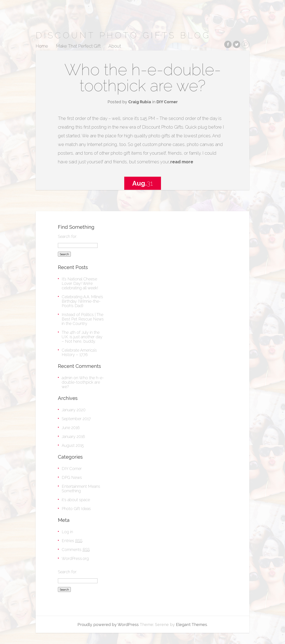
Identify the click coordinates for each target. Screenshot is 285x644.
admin (67, 378)
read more (182, 162)
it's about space (76, 500)
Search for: (67, 236)
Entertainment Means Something (81, 489)
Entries (72, 541)
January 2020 (74, 410)
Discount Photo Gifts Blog (123, 35)
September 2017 (76, 419)
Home (42, 46)
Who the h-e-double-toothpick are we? (143, 78)
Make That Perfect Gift (78, 46)
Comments (76, 550)
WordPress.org (75, 558)
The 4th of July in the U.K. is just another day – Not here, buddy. (82, 337)
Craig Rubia (140, 102)
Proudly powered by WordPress (108, 625)
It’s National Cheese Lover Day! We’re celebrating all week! (80, 283)
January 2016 (73, 436)
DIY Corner (167, 102)
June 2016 (71, 428)
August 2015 (73, 445)
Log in (67, 532)
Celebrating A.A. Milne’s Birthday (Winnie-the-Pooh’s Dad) (82, 301)
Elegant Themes (191, 625)
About (115, 46)
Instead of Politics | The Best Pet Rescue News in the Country (83, 319)
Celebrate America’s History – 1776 (79, 352)
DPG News (72, 477)
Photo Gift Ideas (76, 509)
